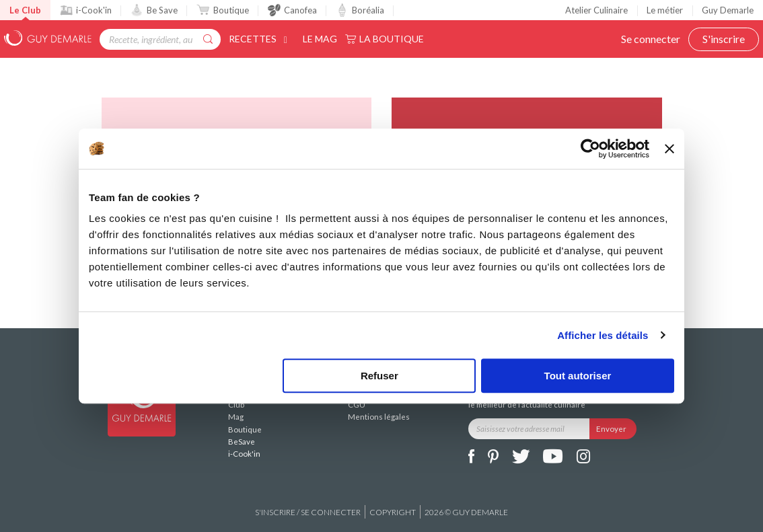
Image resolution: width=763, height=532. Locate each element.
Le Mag (320, 39)
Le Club (25, 10)
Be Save (154, 10)
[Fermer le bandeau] (669, 149)
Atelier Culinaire (596, 10)
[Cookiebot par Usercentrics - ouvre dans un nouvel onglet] (590, 149)
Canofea (292, 10)
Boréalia (360, 10)
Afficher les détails (603, 335)
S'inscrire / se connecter (308, 512)
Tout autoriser (578, 376)
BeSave (242, 442)
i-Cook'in (86, 10)
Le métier (665, 10)
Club (236, 405)
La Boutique (392, 39)
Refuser (379, 376)
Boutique (222, 10)
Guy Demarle (728, 10)
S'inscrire (724, 39)
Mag (236, 417)
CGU (357, 405)
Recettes (260, 39)
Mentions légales (379, 417)
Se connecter (651, 39)
